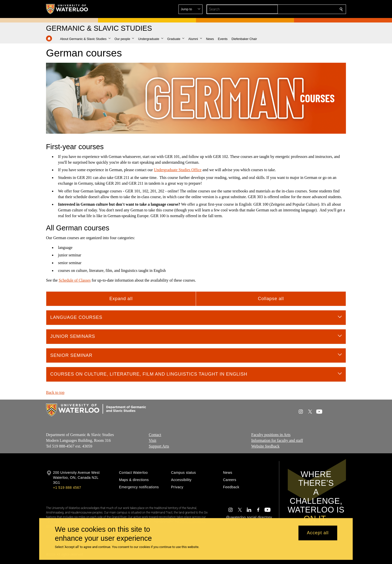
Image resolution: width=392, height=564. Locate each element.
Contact (155, 435)
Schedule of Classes (75, 280)
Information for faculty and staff (277, 440)
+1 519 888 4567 (67, 488)
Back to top (55, 392)
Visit (152, 440)
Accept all (318, 533)
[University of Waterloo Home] (67, 9)
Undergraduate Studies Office (177, 170)
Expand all (121, 299)
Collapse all (271, 299)
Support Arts (159, 446)
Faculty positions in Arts (271, 435)
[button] (305, 9)
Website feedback (265, 446)
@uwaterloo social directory (249, 517)
